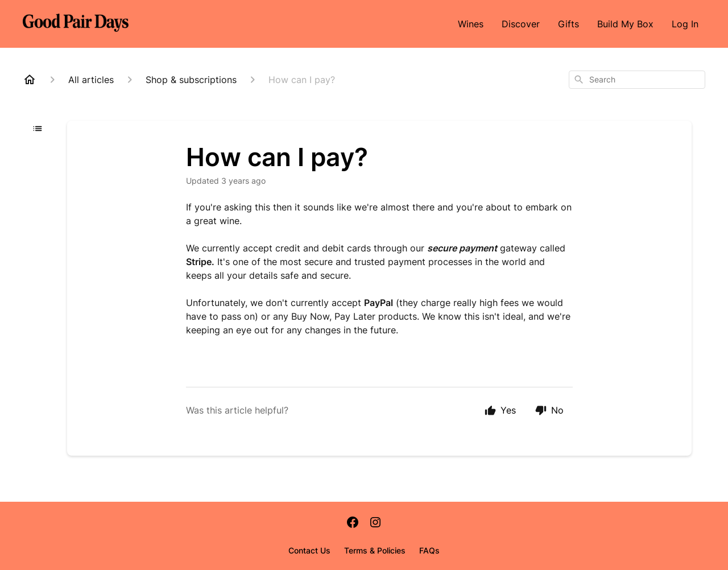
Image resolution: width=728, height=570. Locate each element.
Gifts (568, 24)
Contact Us (309, 550)
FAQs (429, 550)
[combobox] (637, 80)
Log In (685, 24)
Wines (471, 24)
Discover (521, 24)
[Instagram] (375, 523)
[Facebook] (353, 523)
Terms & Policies (375, 550)
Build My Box (625, 24)
